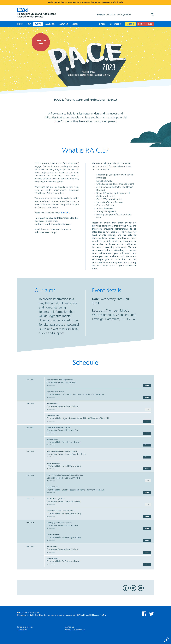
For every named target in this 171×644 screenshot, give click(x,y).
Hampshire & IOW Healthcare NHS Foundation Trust (86, 615)
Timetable (65, 213)
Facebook (126, 588)
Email (141, 588)
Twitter (133, 588)
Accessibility (22, 630)
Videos (75, 24)
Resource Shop (116, 24)
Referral (130, 24)
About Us (64, 24)
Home (20, 24)
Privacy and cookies (25, 627)
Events (38, 24)
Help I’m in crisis (145, 24)
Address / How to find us (75, 630)
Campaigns (50, 24)
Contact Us (69, 627)
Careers (102, 24)
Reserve (147, 386)
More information (51, 386)
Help (29, 24)
